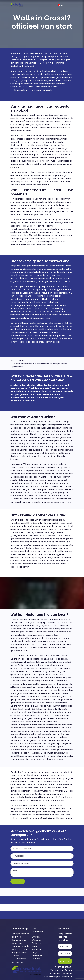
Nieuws (23, 361)
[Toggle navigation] (71, 5)
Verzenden (18, 881)
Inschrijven (65, 961)
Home (13, 361)
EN (60, 5)
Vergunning (17, 962)
